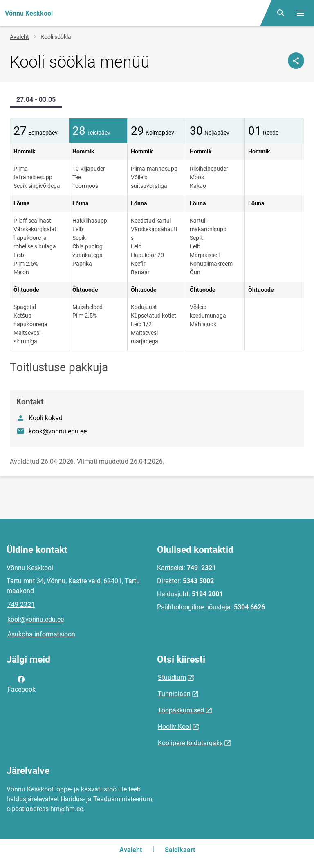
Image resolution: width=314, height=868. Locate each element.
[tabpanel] (157, 234)
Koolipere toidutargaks (190, 743)
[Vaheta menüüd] (301, 13)
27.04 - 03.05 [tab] (36, 100)
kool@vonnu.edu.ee (36, 619)
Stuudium (172, 677)
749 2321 (21, 605)
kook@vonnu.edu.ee (58, 431)
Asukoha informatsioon (41, 634)
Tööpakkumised (181, 710)
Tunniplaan (174, 694)
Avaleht (19, 37)
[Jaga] (296, 61)
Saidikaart (180, 850)
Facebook (21, 683)
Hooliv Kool (174, 727)
